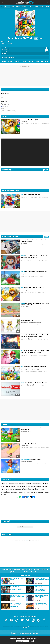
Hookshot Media (8, 626)
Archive (19, 572)
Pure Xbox (16, 631)
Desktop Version (35, 572)
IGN (47, 631)
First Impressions (42, 463)
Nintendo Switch (34, 308)
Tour (43, 292)
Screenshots (17, 62)
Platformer (10, 99)
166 (18, 395)
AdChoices (35, 626)
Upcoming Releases (42, 356)
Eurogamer (15, 633)
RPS (37, 633)
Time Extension (24, 631)
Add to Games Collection (8, 57)
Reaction (32, 245)
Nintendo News (41, 631)
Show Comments (25, 527)
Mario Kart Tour (33, 292)
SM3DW (39, 123)
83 (18, 441)
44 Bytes (31, 626)
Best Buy (45, 371)
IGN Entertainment (20, 626)
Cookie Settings (26, 572)
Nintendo (10, 43)
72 (18, 363)
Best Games (46, 198)
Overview (4, 62)
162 (18, 252)
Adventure (4, 99)
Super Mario (4, 111)
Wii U (9, 41)
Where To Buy (44, 62)
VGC (20, 633)
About (7, 570)
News (38, 62)
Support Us (25, 570)
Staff (11, 570)
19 (18, 284)
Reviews (10, 62)
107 (18, 347)
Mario (36, 277)
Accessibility (31, 62)
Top (3, 570)
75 (18, 379)
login (26, 540)
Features (37, 245)
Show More (25, 612)
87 (18, 456)
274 (18, 132)
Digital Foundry (32, 631)
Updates (39, 292)
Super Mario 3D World (23, 38)
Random (32, 277)
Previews (32, 447)
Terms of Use (45, 570)
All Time (36, 198)
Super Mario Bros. (12, 111)
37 (18, 332)
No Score (4, 54)
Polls (46, 261)
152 (18, 207)
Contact (31, 570)
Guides (24, 62)
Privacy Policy (37, 570)
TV (49, 261)
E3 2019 (32, 386)
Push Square (9, 631)
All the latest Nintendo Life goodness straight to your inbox (25, 638)
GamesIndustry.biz (27, 633)
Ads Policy (14, 572)
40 (18, 300)
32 (18, 268)
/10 (9, 50)
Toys (37, 324)
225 (18, 472)
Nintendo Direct (38, 386)
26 (18, 316)
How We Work (17, 570)
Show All (46, 170)
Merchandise (42, 324)
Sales (45, 340)
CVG (34, 633)
